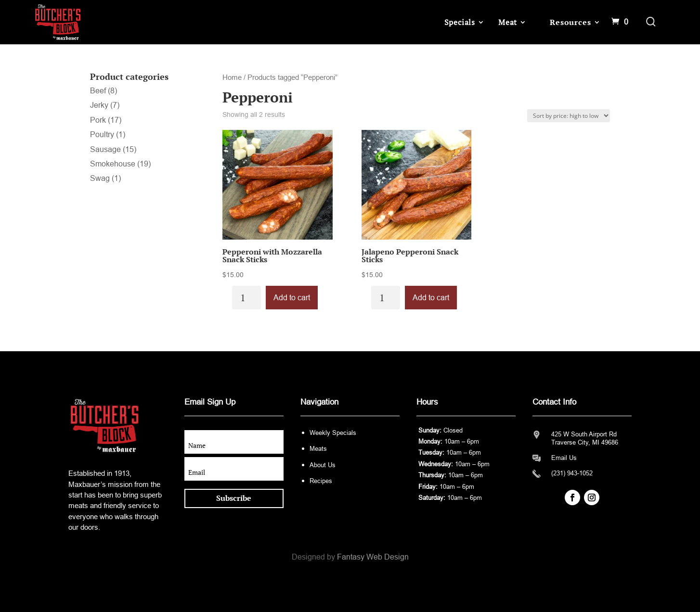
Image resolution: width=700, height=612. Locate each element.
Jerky (99, 105)
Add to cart (292, 298)
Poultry (102, 134)
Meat (508, 22)
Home (232, 77)
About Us (323, 465)
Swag (100, 178)
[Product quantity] (246, 298)
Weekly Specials (333, 433)
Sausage (105, 149)
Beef (98, 91)
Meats (318, 449)
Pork (98, 120)
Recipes (321, 481)
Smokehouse (113, 164)
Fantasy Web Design (373, 557)
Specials (460, 22)
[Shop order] (569, 116)
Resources (570, 22)
